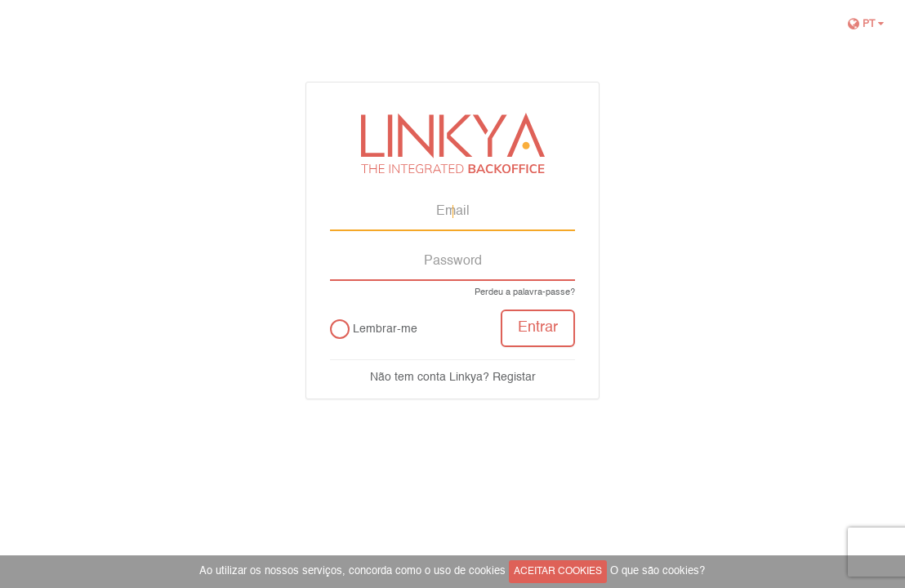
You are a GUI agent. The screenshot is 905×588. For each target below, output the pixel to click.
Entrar (538, 328)
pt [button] (866, 24)
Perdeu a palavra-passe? (525, 293)
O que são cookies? (658, 571)
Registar (514, 377)
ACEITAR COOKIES (558, 572)
